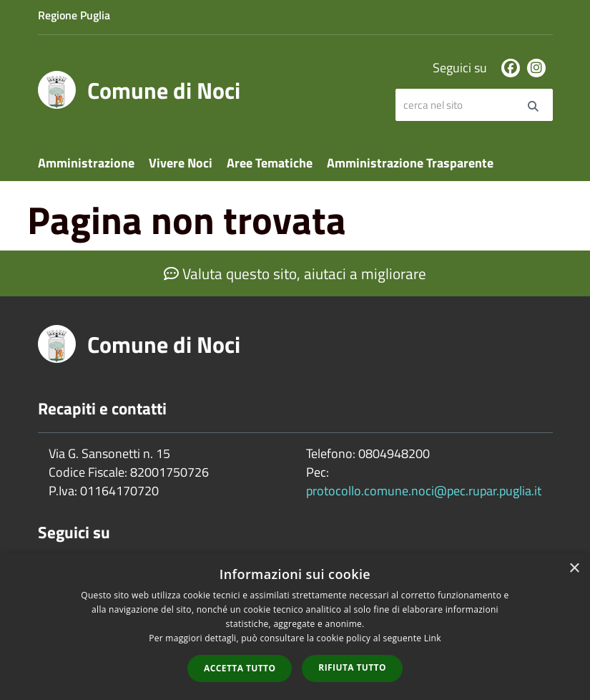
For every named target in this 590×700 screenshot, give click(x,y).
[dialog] (295, 627)
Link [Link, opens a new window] (433, 638)
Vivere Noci (181, 163)
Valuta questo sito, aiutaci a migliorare (295, 273)
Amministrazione (86, 163)
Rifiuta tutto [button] (352, 667)
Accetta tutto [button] (240, 668)
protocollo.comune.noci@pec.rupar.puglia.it (424, 491)
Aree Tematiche (270, 163)
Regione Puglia (74, 15)
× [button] (574, 569)
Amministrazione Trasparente (410, 163)
